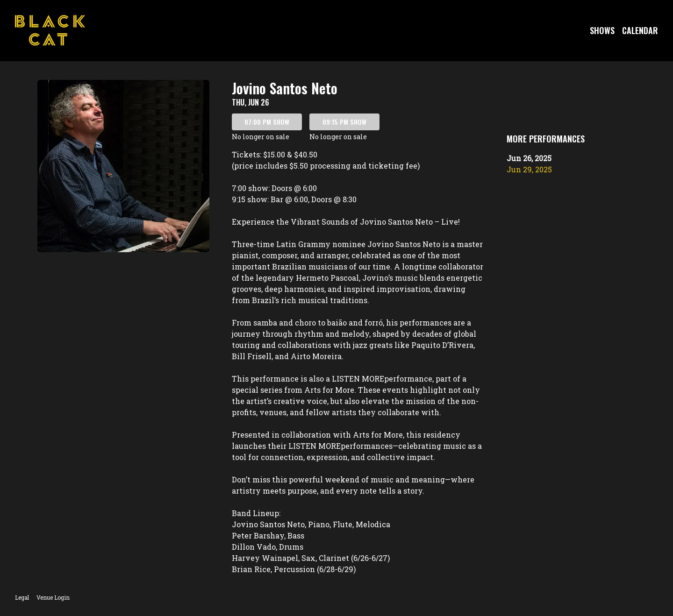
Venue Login (53, 597)
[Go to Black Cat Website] (50, 30)
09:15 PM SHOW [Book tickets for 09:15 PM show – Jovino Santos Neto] (344, 122)
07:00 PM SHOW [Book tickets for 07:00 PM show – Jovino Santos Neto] (267, 122)
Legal (22, 597)
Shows (602, 30)
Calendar (640, 30)
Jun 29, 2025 (529, 169)
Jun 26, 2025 (529, 158)
